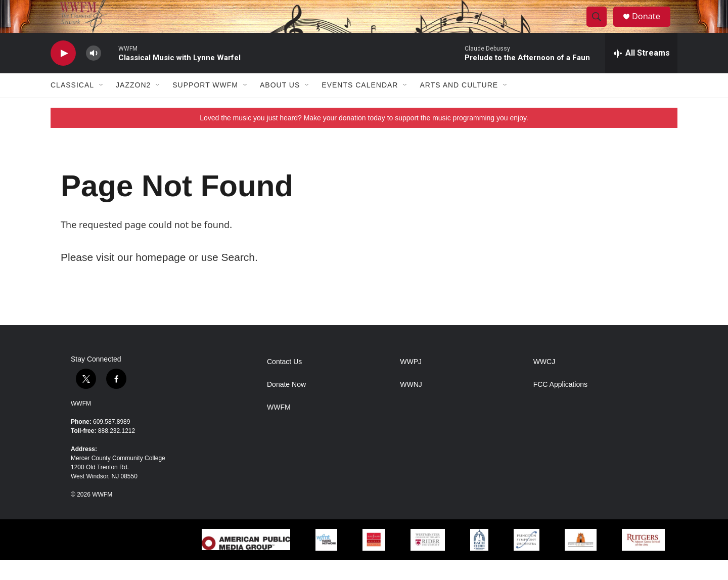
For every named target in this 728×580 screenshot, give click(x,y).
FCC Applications (560, 405)
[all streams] (641, 73)
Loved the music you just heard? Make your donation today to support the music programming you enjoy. (364, 138)
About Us (280, 105)
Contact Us (284, 382)
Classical (72, 105)
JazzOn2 (133, 105)
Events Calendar (360, 105)
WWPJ (411, 382)
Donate (652, 27)
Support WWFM (205, 105)
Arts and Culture (459, 105)
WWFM (81, 424)
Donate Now (286, 405)
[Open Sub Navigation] (102, 105)
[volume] (94, 74)
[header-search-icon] (601, 27)
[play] (63, 74)
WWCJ (544, 382)
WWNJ (411, 405)
